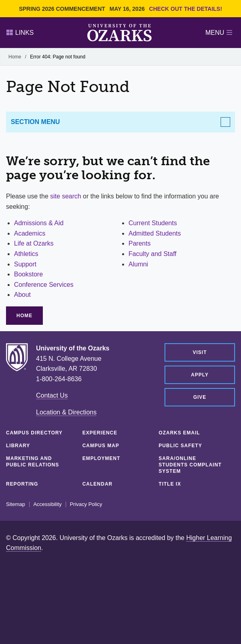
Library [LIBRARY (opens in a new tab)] (18, 446)
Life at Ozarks (34, 243)
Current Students (153, 223)
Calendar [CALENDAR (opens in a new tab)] (97, 484)
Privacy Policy (86, 504)
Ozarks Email (179, 433)
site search (65, 196)
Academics (30, 233)
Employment (101, 458)
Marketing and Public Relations (32, 462)
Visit (200, 352)
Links (20, 33)
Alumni (138, 264)
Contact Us (52, 395)
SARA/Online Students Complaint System (190, 465)
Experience (100, 433)
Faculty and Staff (153, 254)
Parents (140, 243)
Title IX (170, 484)
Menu (219, 33)
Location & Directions (66, 412)
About (22, 295)
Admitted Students (155, 233)
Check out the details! (186, 9)
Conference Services (44, 285)
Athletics (26, 254)
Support (25, 264)
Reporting (22, 484)
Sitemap (16, 504)
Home (15, 57)
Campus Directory (34, 433)
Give (200, 397)
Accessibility (47, 504)
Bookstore (28, 274)
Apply (200, 375)
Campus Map (101, 446)
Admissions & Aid (39, 223)
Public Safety (180, 446)
